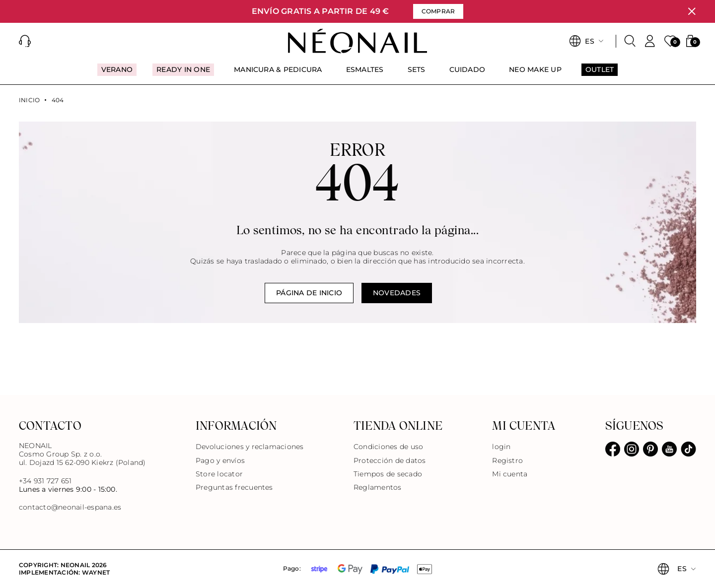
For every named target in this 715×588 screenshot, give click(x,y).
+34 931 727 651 (45, 481)
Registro (507, 460)
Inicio (29, 100)
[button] (25, 41)
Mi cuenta (510, 474)
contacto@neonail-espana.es (70, 507)
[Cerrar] (692, 11)
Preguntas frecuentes (234, 487)
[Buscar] (630, 41)
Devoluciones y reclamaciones (250, 447)
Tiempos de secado (388, 474)
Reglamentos (378, 487)
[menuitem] (117, 74)
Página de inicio (309, 293)
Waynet (96, 572)
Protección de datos (390, 460)
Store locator (219, 474)
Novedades (397, 293)
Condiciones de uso (388, 447)
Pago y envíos (220, 460)
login (501, 447)
